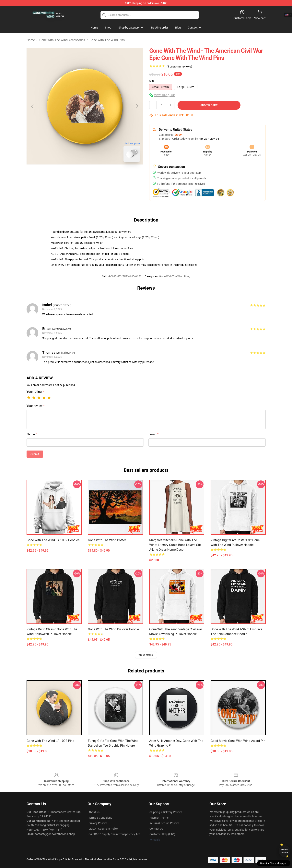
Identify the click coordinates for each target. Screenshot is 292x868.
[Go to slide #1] (75, 174)
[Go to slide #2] (95, 174)
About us (94, 812)
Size (152, 81)
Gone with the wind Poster (107, 540)
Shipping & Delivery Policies (166, 812)
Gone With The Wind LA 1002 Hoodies (53, 540)
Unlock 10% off (285, 851)
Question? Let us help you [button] (274, 863)
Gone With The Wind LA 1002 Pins (50, 741)
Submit (35, 454)
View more (146, 655)
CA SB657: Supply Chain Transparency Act (114, 834)
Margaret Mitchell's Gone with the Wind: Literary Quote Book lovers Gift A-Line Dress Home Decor (175, 545)
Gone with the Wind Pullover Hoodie (113, 629)
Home (31, 40)
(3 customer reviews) (179, 66)
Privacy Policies (98, 823)
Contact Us (156, 829)
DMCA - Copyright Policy (103, 829)
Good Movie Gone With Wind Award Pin (238, 741)
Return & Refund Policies (164, 823)
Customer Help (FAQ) (162, 834)
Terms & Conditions (100, 818)
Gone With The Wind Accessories (62, 40)
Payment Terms (159, 818)
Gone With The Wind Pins (107, 40)
